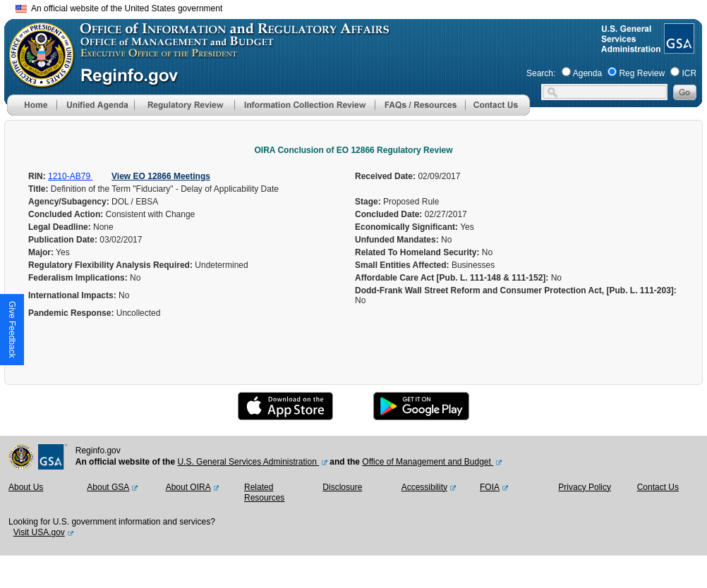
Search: (541, 73)
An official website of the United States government (119, 8)
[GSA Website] (678, 48)
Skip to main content (362, 7)
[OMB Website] (37, 81)
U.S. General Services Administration (248, 462)
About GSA (108, 487)
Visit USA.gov (39, 532)
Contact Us (658, 487)
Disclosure (342, 487)
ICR (689, 73)
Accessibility (424, 487)
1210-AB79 (70, 176)
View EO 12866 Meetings (161, 176)
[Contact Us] (497, 113)
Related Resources (264, 493)
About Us (26, 487)
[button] (95, 105)
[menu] (95, 105)
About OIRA (188, 487)
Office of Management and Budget (428, 462)
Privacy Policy (585, 487)
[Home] (32, 113)
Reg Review (642, 73)
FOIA (490, 487)
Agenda (587, 73)
